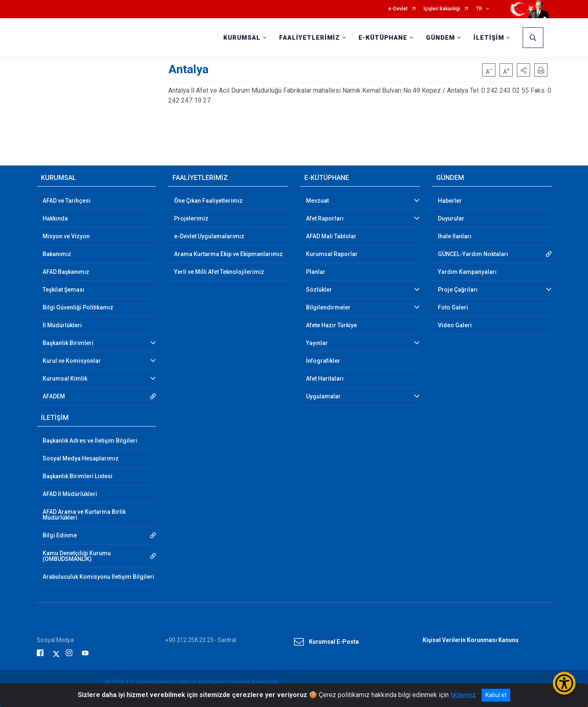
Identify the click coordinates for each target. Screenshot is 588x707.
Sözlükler (319, 290)
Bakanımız (57, 254)
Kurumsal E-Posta (326, 642)
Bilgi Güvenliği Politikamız (78, 307)
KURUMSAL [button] (242, 38)
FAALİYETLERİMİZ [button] (310, 38)
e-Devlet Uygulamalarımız (209, 236)
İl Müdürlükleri (62, 325)
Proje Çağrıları (458, 290)
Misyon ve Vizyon (66, 236)
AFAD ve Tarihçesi (67, 201)
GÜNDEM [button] (440, 38)
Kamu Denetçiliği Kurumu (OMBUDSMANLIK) (77, 556)
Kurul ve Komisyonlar (72, 361)
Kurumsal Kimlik (65, 379)
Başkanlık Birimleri (68, 343)
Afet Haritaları (325, 379)
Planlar (316, 272)
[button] (523, 70)
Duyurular (451, 218)
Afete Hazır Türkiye (331, 325)
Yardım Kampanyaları (467, 272)
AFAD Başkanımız (66, 272)
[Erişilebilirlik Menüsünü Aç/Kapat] (564, 683)
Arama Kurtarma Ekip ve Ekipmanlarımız (228, 254)
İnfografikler (323, 361)
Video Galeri (455, 325)
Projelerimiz (191, 218)
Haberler (450, 201)
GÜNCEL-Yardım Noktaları (473, 254)
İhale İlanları (455, 236)
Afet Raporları (325, 218)
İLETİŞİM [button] (489, 38)
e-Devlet (398, 9)
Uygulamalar (323, 396)
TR (479, 9)
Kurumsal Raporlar (332, 254)
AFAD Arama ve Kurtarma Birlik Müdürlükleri (84, 515)
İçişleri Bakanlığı (442, 9)
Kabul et (496, 695)
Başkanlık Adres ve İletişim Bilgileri (90, 441)
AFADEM (54, 396)
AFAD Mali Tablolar (331, 236)
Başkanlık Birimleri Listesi (78, 476)
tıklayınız (463, 695)
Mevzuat (317, 201)
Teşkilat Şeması (63, 290)
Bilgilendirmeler (328, 307)
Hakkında (55, 218)
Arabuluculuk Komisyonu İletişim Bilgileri (98, 577)
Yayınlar (317, 343)
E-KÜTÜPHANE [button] (383, 38)
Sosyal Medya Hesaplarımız (81, 458)
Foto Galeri (453, 307)
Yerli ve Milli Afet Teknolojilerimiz (219, 272)
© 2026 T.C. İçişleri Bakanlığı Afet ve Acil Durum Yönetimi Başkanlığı (192, 682)
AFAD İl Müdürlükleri (70, 494)
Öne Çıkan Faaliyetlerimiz (208, 201)
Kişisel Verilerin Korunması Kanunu (471, 640)
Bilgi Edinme (60, 535)
